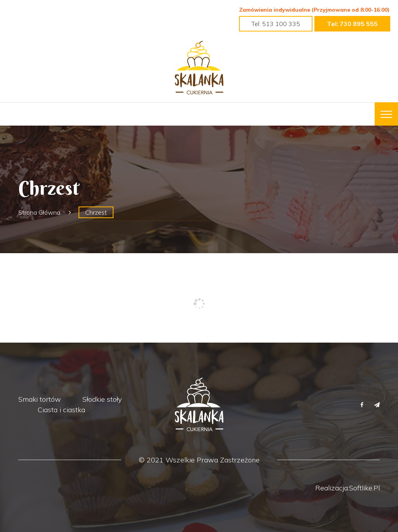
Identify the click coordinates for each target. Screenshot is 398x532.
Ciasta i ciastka (61, 410)
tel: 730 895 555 (352, 24)
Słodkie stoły (102, 399)
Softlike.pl (364, 488)
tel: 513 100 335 (276, 24)
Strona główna (39, 212)
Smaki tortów (40, 399)
